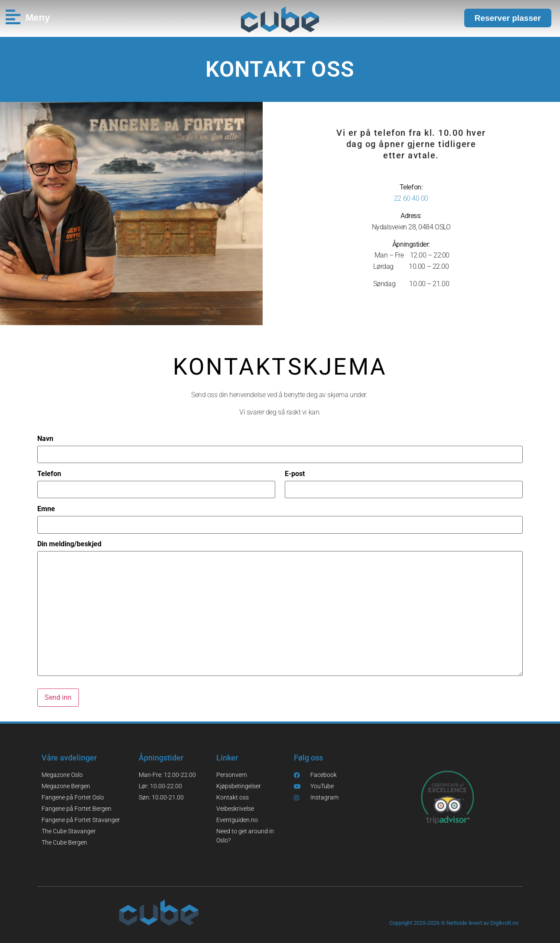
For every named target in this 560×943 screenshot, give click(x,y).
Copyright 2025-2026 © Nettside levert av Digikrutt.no (454, 923)
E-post (295, 474)
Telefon (49, 474)
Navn (45, 439)
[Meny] (13, 17)
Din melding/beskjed (69, 544)
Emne (46, 509)
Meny (38, 18)
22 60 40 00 (411, 198)
